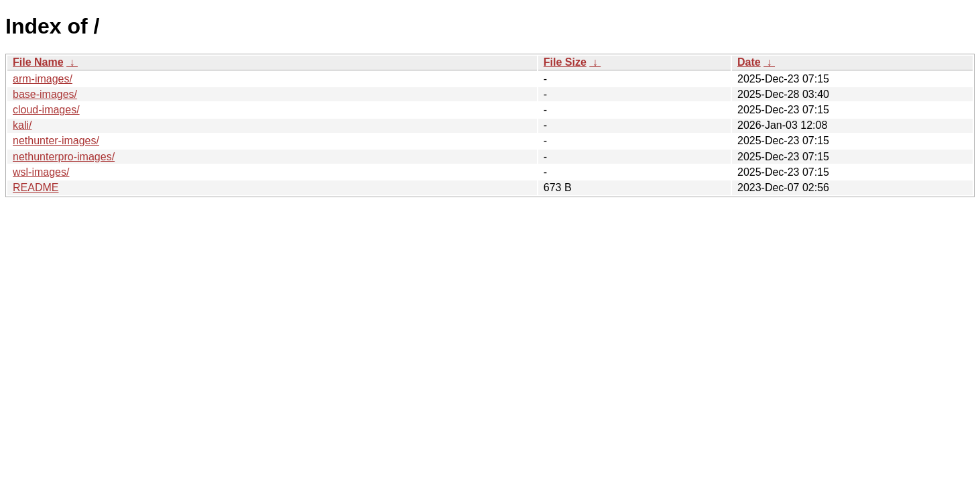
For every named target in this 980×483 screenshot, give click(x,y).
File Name (38, 62)
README (36, 187)
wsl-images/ (41, 172)
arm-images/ (43, 79)
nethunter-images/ (56, 141)
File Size (565, 62)
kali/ (22, 125)
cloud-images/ (46, 110)
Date (749, 62)
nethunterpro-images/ (64, 157)
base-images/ (45, 94)
